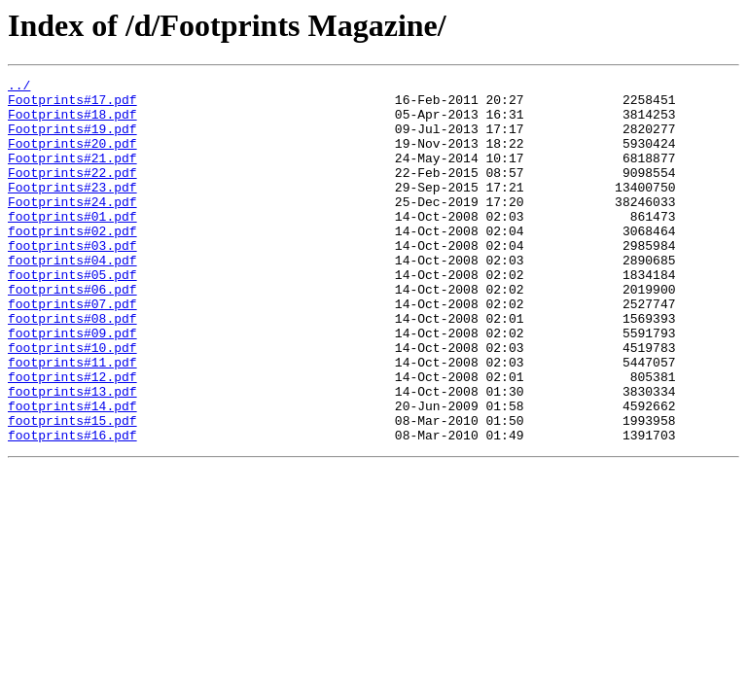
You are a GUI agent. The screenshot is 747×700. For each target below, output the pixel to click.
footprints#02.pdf (72, 262)
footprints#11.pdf (72, 420)
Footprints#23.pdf (72, 210)
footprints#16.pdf (72, 507)
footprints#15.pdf (72, 490)
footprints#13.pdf (72, 455)
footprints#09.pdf (72, 385)
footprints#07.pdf (72, 350)
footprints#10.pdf (72, 402)
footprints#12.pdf (72, 437)
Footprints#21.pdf (72, 175)
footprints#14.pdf (72, 472)
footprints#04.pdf (72, 297)
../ (19, 87)
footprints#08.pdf (72, 367)
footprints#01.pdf (72, 245)
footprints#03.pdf (72, 280)
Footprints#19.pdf (72, 140)
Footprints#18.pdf (72, 122)
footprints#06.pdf (72, 332)
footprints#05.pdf (72, 315)
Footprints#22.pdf (72, 192)
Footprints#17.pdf (72, 105)
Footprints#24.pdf (72, 227)
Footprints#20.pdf (72, 157)
